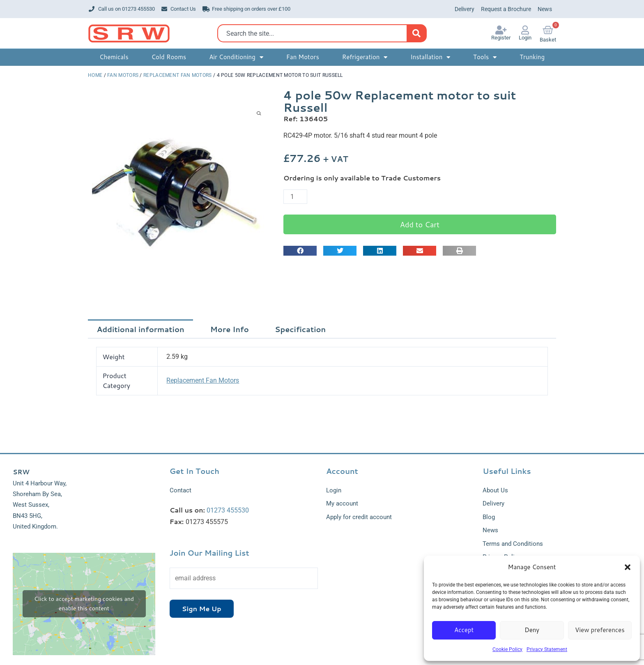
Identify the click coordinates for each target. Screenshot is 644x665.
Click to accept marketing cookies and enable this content (84, 604)
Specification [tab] (300, 329)
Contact (181, 490)
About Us (495, 490)
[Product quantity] (295, 197)
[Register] (501, 30)
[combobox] (314, 33)
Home (95, 75)
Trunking (532, 57)
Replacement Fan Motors (178, 75)
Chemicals (114, 57)
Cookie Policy (507, 649)
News (545, 9)
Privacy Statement (547, 649)
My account (342, 503)
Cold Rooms (169, 57)
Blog (489, 517)
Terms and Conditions (513, 544)
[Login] (525, 30)
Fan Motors (303, 57)
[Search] (416, 33)
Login (525, 38)
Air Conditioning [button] (236, 57)
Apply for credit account (359, 517)
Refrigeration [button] (365, 57)
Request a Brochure (506, 9)
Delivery (465, 9)
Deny (532, 630)
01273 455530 (228, 510)
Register (501, 38)
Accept (464, 630)
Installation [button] (430, 57)
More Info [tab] (230, 329)
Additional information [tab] (141, 329)
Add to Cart (420, 224)
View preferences (600, 630)
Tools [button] (485, 57)
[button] (628, 567)
